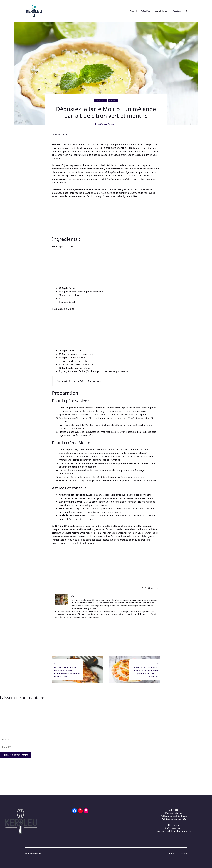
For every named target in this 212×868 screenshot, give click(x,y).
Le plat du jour (161, 11)
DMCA (184, 853)
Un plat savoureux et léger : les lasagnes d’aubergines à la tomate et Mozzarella (67, 672)
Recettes (177, 11)
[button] (185, 11)
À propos (174, 810)
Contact (173, 853)
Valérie (111, 124)
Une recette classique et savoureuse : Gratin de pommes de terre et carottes (145, 672)
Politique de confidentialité (174, 816)
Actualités (146, 11)
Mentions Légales (174, 813)
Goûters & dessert (174, 828)
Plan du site (174, 825)
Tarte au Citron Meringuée (85, 381)
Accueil (133, 11)
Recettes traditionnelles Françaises (174, 831)
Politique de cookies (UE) (174, 819)
